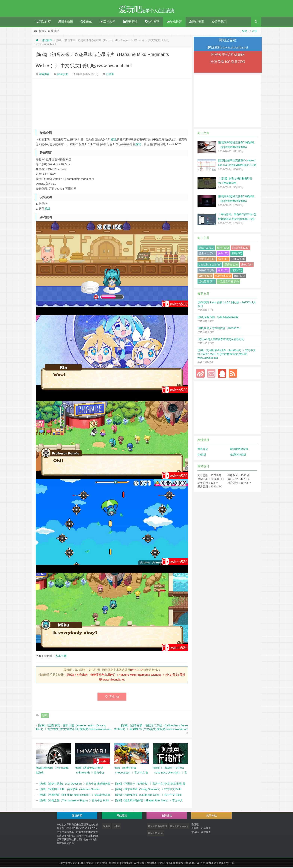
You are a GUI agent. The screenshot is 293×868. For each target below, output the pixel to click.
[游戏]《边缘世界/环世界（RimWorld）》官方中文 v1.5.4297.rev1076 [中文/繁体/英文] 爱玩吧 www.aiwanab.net (227, 355)
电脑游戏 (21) (223, 276)
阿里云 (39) (238, 260)
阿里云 (107, 827)
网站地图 (152, 864)
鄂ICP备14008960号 (171, 864)
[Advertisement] (112, 104)
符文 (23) (237, 271)
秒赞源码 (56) (207, 260)
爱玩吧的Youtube (179, 827)
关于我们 (219, 22)
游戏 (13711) (206, 248)
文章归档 (127, 864)
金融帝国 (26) (207, 271)
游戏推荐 (174, 22)
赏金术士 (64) (207, 254)
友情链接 (139, 864)
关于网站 (102, 864)
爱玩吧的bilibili (156, 834)
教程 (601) (223, 248)
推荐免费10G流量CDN (228, 62)
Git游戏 (202, 455)
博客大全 (203, 449)
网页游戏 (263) (241, 248)
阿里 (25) (223, 271)
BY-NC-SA (137, 670)
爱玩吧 (90, 864)
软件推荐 (152, 22)
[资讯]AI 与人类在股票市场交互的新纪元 (221, 340)
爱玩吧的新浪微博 (158, 827)
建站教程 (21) (207, 282)
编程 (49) (223, 260)
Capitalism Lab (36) (210, 265)
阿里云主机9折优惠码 (228, 55)
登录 (245, 32)
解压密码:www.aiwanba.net (228, 48)
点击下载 (61, 656)
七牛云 (117, 827)
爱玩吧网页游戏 (239, 449)
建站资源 (197, 22)
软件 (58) (223, 254)
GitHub (87, 22)
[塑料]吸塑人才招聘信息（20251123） (220, 329)
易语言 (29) (231, 265)
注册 (255, 32)
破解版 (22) (205, 276)
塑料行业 (130, 22)
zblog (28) (247, 265)
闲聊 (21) (239, 276)
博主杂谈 (66, 22)
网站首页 (43, 22)
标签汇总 (114, 864)
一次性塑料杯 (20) (228, 282)
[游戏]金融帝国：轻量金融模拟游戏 (218, 318)
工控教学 (108, 22)
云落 (232, 864)
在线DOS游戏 (238, 455)
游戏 (113, 140)
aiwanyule (62, 75)
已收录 (110, 75)
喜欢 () (112, 697)
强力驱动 (211, 864)
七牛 (202, 864)
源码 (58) (237, 254)
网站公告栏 (228, 41)
